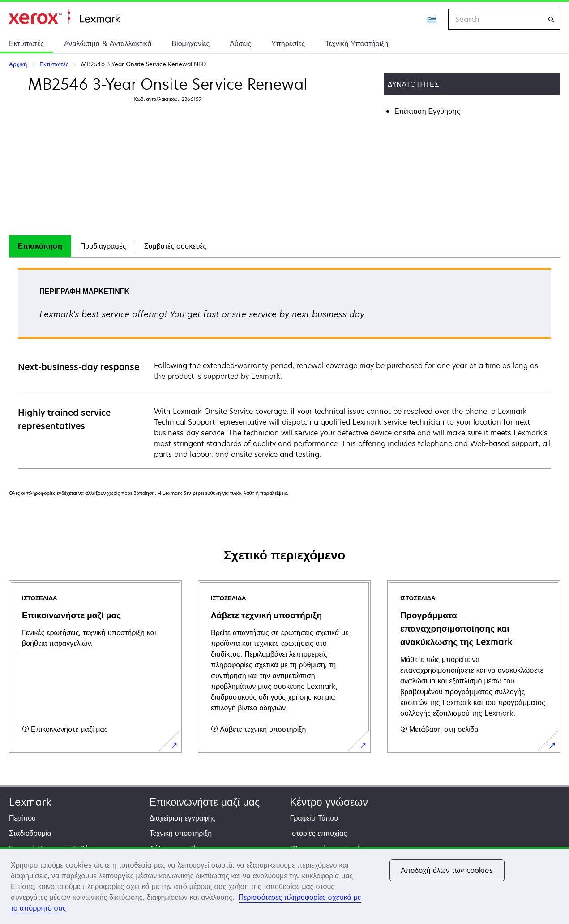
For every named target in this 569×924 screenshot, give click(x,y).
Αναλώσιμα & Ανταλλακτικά (108, 43)
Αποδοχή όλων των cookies (447, 870)
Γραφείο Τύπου (314, 818)
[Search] (551, 19)
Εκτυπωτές (26, 43)
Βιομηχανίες (190, 43)
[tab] (40, 246)
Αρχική (64, 17)
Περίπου (22, 818)
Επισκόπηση (40, 246)
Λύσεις (240, 43)
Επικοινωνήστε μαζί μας (205, 802)
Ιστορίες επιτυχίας (319, 833)
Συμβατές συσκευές (175, 246)
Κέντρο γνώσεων (329, 802)
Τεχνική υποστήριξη (181, 833)
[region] (284, 885)
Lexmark (30, 802)
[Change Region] (432, 19)
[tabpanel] (284, 368)
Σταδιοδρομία (30, 833)
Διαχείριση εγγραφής (182, 818)
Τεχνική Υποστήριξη (357, 43)
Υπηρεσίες (288, 43)
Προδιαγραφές (103, 246)
